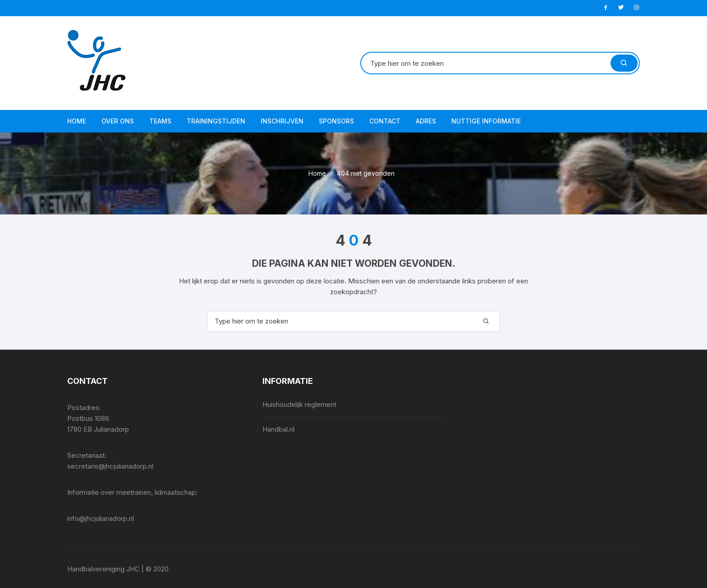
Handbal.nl (278, 429)
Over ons (118, 121)
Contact (385, 121)
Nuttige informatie (486, 121)
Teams (160, 121)
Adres (426, 121)
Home (77, 121)
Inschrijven (282, 121)
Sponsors (336, 121)
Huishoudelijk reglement (299, 404)
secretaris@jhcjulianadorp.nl (110, 466)
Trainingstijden (216, 121)
